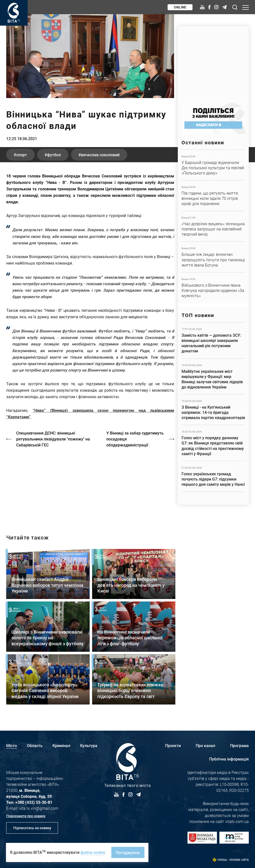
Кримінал (61, 745)
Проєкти (173, 745)
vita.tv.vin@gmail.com (39, 808)
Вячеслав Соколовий (100, 155)
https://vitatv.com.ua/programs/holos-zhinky (90, 487)
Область (35, 745)
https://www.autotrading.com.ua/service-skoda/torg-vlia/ (213, 62)
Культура (89, 745)
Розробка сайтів (239, 860)
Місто (12, 745)
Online (180, 7)
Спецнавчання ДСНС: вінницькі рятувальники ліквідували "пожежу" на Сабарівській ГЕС (53, 439)
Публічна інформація (229, 759)
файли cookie (93, 852)
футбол (54, 155)
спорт (22, 155)
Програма (239, 745)
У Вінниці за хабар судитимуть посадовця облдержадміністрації (135, 439)
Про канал (205, 745)
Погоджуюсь (128, 852)
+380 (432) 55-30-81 (34, 802)
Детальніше (213, 165)
